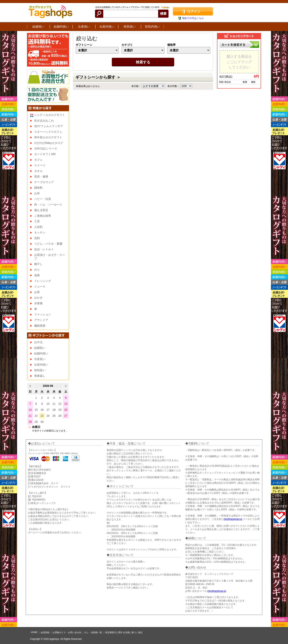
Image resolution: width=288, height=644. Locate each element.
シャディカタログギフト (50, 115)
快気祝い (130, 26)
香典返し (40, 376)
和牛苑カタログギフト (48, 137)
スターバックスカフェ (48, 132)
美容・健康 (41, 176)
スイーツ (40, 165)
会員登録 (45, 632)
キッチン (40, 232)
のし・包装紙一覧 (93, 632)
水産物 (38, 303)
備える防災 (41, 210)
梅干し (38, 264)
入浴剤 (38, 227)
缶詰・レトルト (44, 249)
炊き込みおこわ (44, 121)
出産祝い (84, 26)
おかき (38, 298)
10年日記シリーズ (46, 149)
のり (37, 270)
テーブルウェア (44, 182)
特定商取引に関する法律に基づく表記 (124, 632)
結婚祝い (38, 26)
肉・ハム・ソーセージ (48, 204)
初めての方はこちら (193, 18)
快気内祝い (152, 26)
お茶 (37, 292)
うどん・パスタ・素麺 (48, 244)
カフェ (38, 160)
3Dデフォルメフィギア (49, 126)
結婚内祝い (61, 26)
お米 (37, 193)
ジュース (40, 286)
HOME (34, 632)
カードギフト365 (45, 154)
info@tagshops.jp (233, 519)
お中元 (38, 342)
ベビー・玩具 (43, 199)
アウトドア (41, 320)
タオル (38, 171)
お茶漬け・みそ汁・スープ (50, 257)
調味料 (38, 188)
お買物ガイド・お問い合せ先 (67, 632)
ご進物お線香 (43, 216)
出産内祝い (107, 26)
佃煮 (37, 275)
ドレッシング (43, 281)
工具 (37, 221)
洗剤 (37, 238)
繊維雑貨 (40, 326)
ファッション (43, 314)
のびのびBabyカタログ (49, 143)
